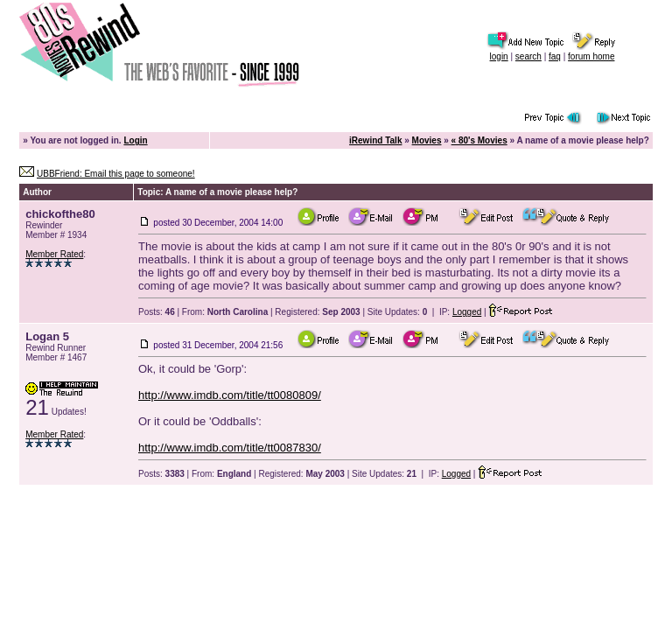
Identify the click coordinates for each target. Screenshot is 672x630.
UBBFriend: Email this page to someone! (116, 174)
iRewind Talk (375, 140)
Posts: (157, 312)
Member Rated (54, 254)
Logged (467, 312)
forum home (591, 56)
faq (555, 56)
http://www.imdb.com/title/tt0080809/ (230, 395)
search (528, 56)
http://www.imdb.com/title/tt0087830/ (230, 448)
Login (135, 140)
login (499, 56)
